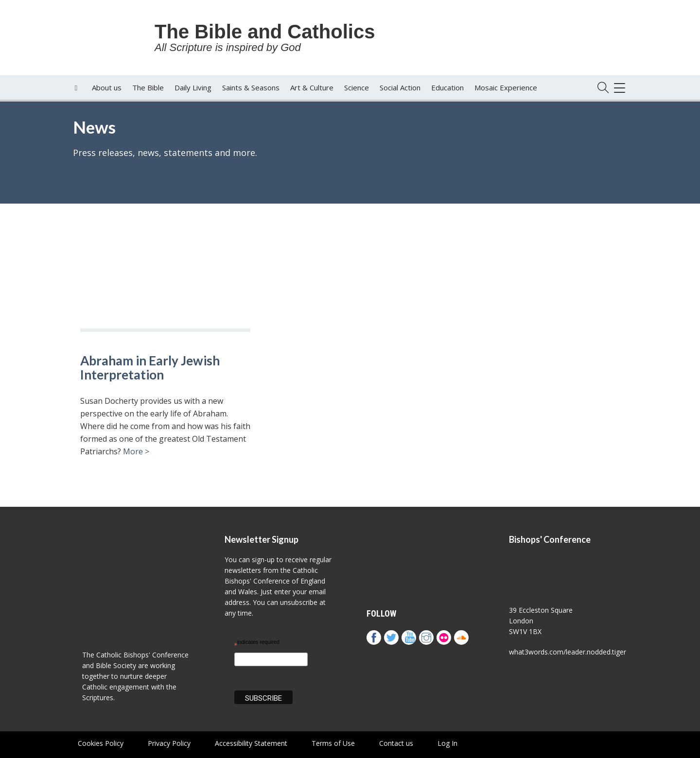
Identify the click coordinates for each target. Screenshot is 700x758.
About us (107, 87)
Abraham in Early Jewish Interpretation (150, 368)
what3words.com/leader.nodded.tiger (568, 652)
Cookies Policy (101, 743)
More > (136, 451)
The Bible (148, 87)
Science (357, 87)
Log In (447, 743)
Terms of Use (333, 743)
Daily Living (193, 87)
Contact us (396, 743)
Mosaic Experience (506, 87)
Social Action (400, 87)
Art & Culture (312, 87)
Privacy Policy (169, 743)
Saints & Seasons (251, 87)
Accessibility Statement (251, 743)
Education (447, 87)
